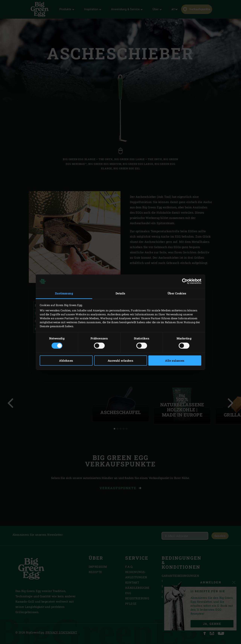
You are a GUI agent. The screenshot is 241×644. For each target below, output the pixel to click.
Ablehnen (66, 361)
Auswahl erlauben (120, 361)
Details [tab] (120, 293)
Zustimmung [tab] (64, 293)
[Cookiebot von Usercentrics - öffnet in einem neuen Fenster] (185, 281)
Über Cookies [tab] (177, 293)
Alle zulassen (175, 361)
